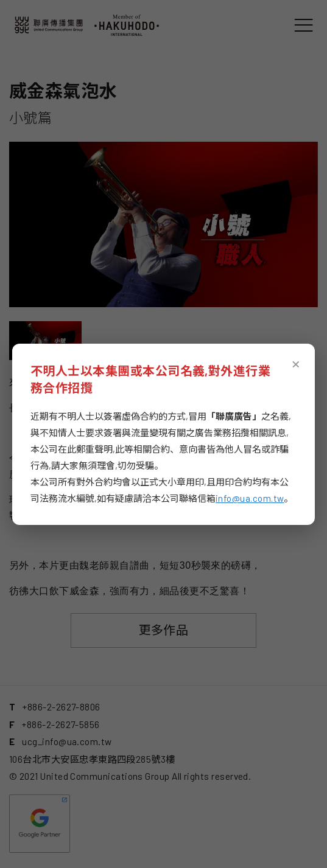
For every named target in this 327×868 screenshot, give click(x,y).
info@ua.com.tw (250, 498)
